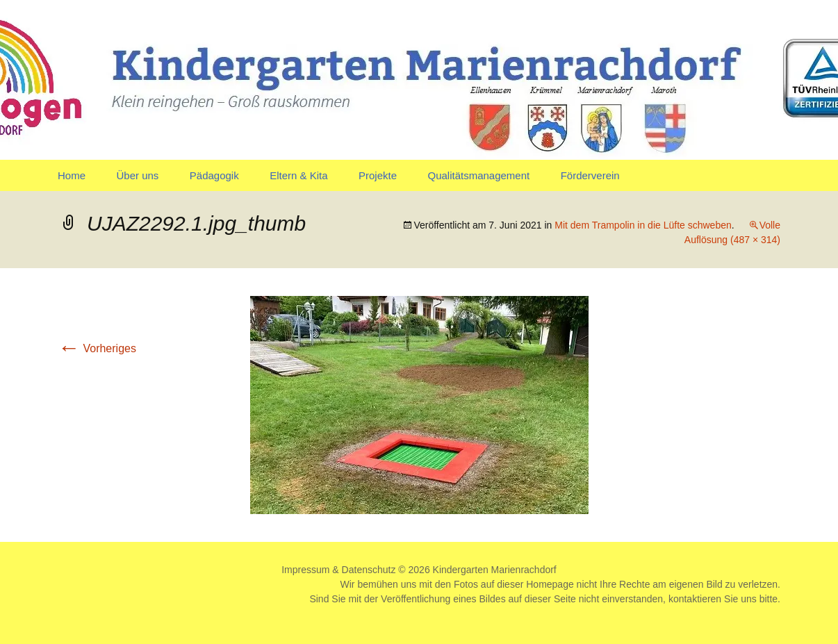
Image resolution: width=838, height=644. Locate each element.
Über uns (137, 175)
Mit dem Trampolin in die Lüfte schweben (643, 225)
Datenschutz (369, 570)
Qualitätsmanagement (478, 175)
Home (72, 175)
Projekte (378, 175)
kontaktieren (695, 599)
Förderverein (590, 175)
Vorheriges (97, 348)
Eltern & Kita (298, 175)
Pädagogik (214, 175)
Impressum (305, 570)
